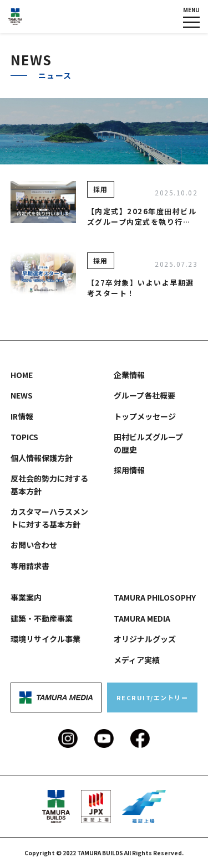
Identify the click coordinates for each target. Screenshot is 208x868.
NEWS (22, 395)
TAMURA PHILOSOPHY (155, 597)
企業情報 (129, 375)
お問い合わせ (34, 545)
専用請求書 (30, 566)
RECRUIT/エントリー (153, 697)
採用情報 (129, 470)
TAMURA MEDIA (142, 618)
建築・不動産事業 (42, 618)
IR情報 (22, 416)
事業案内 (26, 597)
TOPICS (24, 437)
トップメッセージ (145, 416)
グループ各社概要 (144, 395)
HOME (22, 375)
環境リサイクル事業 (45, 639)
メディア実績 (137, 660)
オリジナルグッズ (145, 639)
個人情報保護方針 (42, 458)
